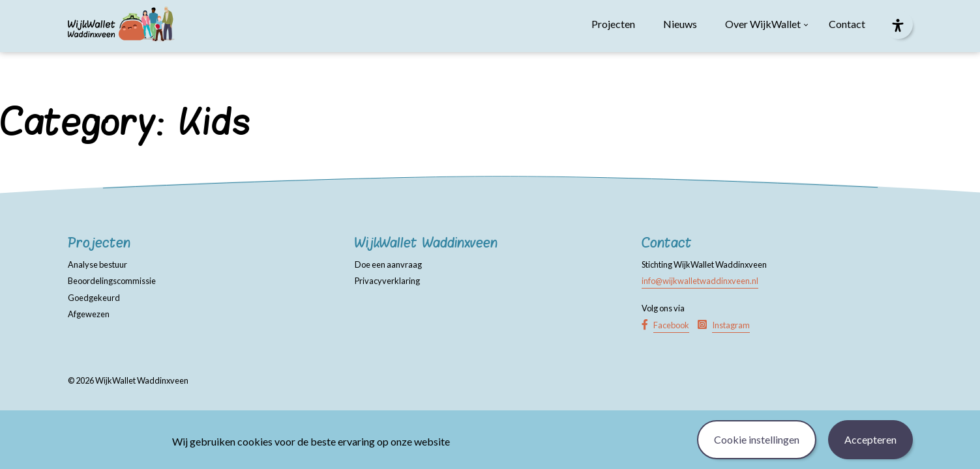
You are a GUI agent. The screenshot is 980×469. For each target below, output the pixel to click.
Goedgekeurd (94, 298)
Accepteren (870, 439)
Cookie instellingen (757, 439)
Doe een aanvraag (388, 264)
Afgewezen (89, 314)
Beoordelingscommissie (112, 281)
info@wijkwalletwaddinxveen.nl (700, 281)
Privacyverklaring (387, 281)
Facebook (671, 325)
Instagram (731, 325)
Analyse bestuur (97, 264)
